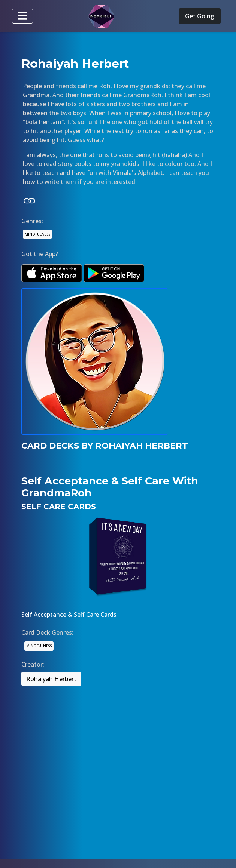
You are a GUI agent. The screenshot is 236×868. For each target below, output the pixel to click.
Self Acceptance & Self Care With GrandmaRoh (110, 487)
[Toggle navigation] (22, 16)
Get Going (200, 16)
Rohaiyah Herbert (51, 679)
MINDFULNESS (37, 234)
